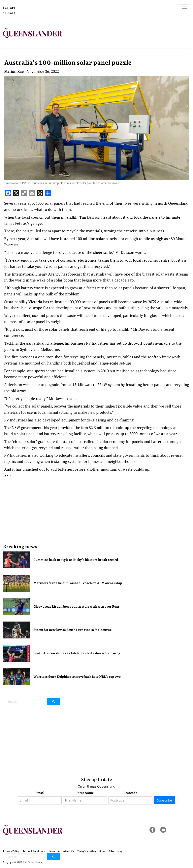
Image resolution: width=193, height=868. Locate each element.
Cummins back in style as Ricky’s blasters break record (76, 560)
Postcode (130, 793)
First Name (85, 793)
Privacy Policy (11, 851)
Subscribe (164, 800)
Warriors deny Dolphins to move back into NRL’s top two (77, 677)
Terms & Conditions (34, 851)
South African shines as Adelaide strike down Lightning (77, 653)
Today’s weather (87, 851)
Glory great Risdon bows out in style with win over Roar (76, 607)
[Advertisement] (97, 511)
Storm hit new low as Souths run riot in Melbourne (73, 630)
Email (40, 793)
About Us (69, 851)
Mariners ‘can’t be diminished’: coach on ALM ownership (78, 583)
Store (102, 851)
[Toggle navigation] (184, 8)
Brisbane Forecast (36, 15)
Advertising (116, 851)
